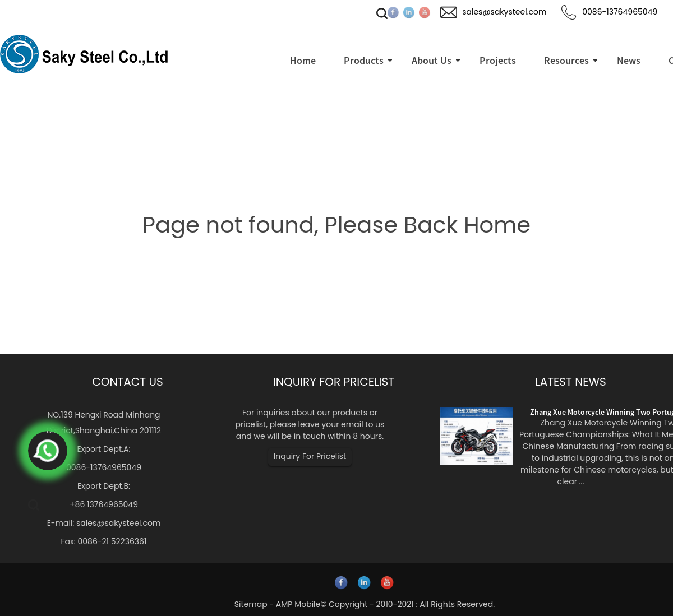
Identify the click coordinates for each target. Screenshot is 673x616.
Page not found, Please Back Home (336, 225)
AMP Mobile (298, 604)
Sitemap (251, 604)
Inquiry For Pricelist (310, 456)
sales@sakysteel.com (118, 523)
